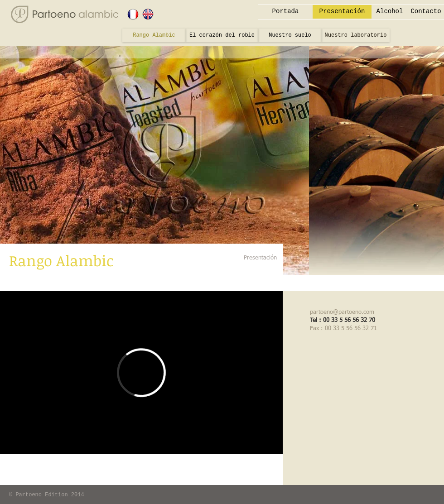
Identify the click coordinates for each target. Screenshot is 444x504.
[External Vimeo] (141, 372)
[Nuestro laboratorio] (356, 35)
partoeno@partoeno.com (342, 312)
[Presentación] (342, 12)
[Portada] (285, 12)
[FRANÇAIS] (133, 14)
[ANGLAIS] (148, 14)
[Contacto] (426, 12)
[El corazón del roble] (222, 35)
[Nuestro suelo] (290, 35)
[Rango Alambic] (154, 35)
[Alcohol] (390, 12)
